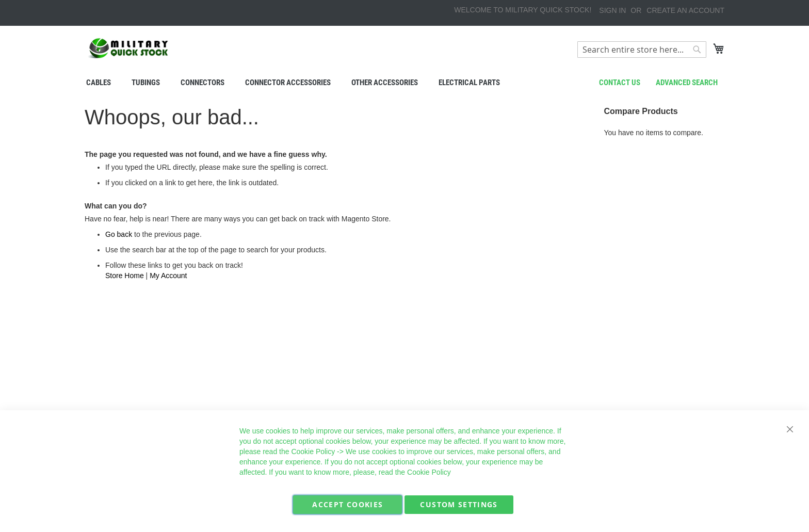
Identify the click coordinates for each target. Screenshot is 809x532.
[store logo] (128, 48)
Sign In (612, 10)
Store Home (125, 276)
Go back (119, 234)
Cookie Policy (313, 452)
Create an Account (685, 10)
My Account (168, 276)
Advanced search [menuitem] (687, 83)
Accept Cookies (347, 504)
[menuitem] (99, 83)
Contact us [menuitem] (620, 83)
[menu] (405, 83)
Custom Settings (459, 504)
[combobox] (642, 50)
